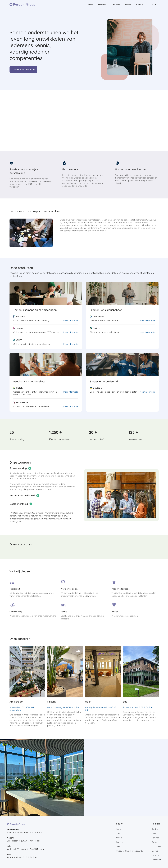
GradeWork (156, 860)
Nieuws (128, 5)
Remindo (155, 838)
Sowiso (155, 829)
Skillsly (155, 842)
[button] (154, 5)
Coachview (156, 847)
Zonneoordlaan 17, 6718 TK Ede (138, 711)
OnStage (155, 855)
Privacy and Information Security (129, 851)
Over (118, 833)
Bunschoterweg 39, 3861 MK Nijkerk (64, 711)
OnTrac (155, 851)
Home (91, 5)
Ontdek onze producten (23, 70)
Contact (140, 5)
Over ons (102, 5)
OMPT (154, 833)
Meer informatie (71, 320)
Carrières (116, 5)
